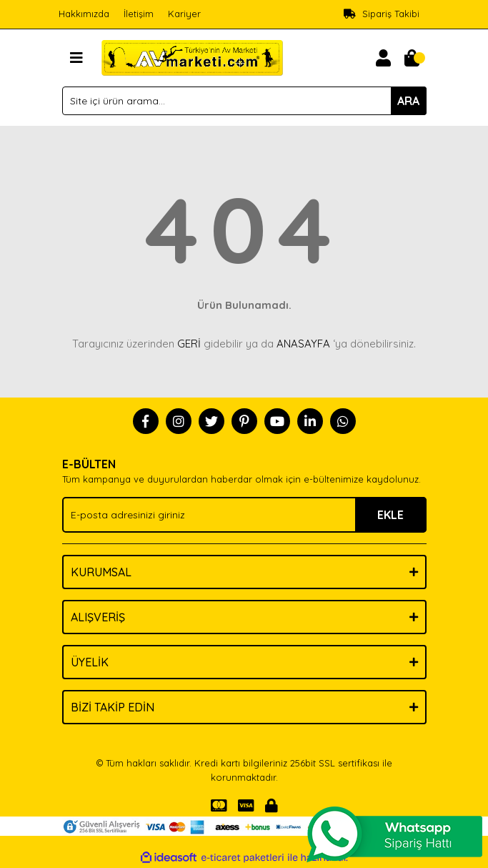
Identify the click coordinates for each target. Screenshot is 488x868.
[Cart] (412, 58)
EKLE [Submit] (390, 515)
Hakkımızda (84, 14)
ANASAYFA (303, 344)
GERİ (189, 344)
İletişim (139, 14)
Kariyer (184, 14)
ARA (408, 101)
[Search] (244, 101)
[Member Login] (384, 58)
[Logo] (193, 56)
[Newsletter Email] (244, 515)
